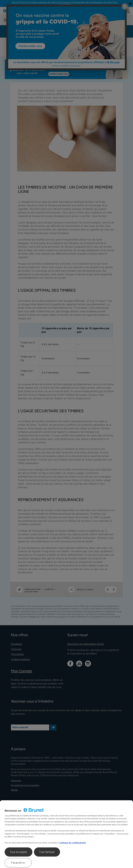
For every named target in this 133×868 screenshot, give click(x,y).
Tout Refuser (47, 852)
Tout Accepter (19, 852)
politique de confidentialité (73, 843)
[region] (66, 834)
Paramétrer (18, 863)
